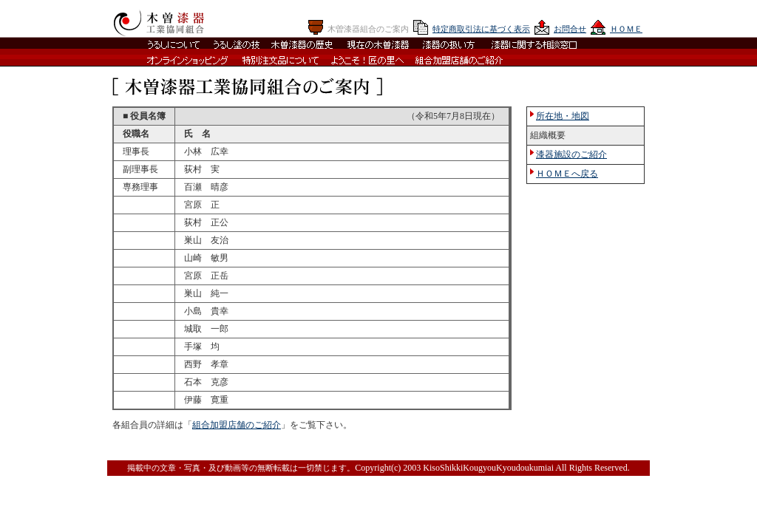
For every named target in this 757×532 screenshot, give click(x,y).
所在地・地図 (563, 116)
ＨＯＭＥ (626, 29)
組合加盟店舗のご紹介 (237, 425)
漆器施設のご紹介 (571, 154)
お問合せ (570, 29)
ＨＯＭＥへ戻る (567, 174)
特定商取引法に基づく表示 (481, 29)
